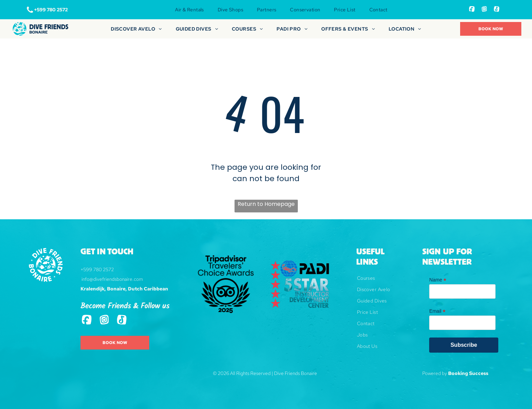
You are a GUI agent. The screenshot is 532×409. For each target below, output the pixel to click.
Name (438, 280)
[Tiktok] (497, 10)
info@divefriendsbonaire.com (112, 279)
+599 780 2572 (97, 269)
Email (437, 311)
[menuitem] (189, 10)
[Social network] (472, 10)
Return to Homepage (266, 204)
